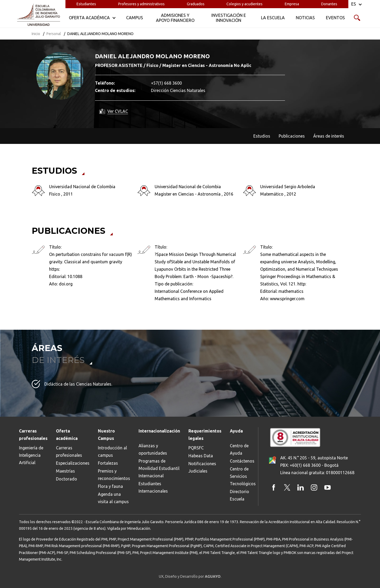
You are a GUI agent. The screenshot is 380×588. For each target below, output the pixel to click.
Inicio (36, 34)
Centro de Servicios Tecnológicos (243, 476)
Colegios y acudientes (244, 4)
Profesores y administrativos (141, 4)
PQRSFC (196, 448)
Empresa (292, 4)
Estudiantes (86, 4)
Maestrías (65, 471)
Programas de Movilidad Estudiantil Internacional (159, 468)
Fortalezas (108, 463)
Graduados (196, 4)
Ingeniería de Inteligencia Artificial (31, 455)
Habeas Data (201, 456)
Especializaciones (73, 463)
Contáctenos (242, 461)
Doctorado (66, 479)
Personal (54, 34)
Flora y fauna (110, 486)
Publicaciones (292, 136)
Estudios (262, 136)
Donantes (329, 4)
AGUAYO (213, 576)
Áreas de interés (329, 136)
